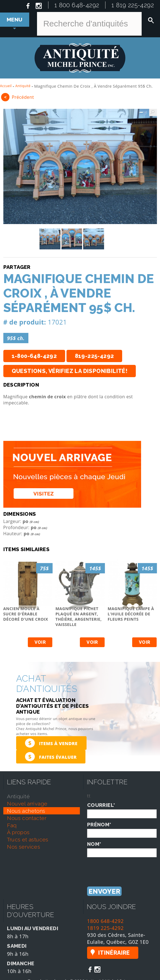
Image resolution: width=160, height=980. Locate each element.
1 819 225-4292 (133, 5)
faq (12, 825)
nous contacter (27, 818)
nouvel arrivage (27, 804)
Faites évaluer (51, 757)
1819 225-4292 (105, 928)
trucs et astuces (28, 839)
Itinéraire (114, 953)
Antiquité (23, 86)
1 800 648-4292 (77, 5)
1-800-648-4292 (34, 356)
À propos (18, 832)
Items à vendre (51, 743)
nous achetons (26, 811)
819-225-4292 (94, 356)
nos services (24, 847)
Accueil (6, 86)
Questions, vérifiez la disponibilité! (70, 371)
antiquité (18, 796)
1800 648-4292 (105, 921)
